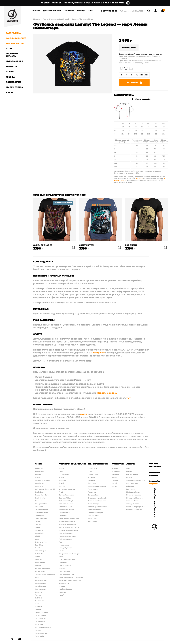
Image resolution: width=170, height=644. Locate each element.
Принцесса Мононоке (135, 498)
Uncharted (39, 624)
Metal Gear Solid (41, 580)
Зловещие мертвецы (67, 522)
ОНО (61, 557)
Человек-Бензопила (134, 510)
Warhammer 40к (41, 633)
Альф (61, 492)
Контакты (69, 11)
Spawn (114, 486)
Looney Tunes (93, 474)
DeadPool (115, 474)
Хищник (62, 586)
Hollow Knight (40, 563)
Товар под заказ (129, 48)
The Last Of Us (40, 619)
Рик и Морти (93, 489)
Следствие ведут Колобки (98, 498)
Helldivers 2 (39, 560)
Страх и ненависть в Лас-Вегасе (71, 577)
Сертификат (98, 354)
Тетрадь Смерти (132, 504)
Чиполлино (92, 522)
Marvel (114, 483)
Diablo (37, 527)
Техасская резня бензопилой (70, 580)
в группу (139, 179)
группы (84, 415)
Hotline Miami (40, 571)
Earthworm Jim (41, 542)
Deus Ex (38, 524)
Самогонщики (64, 571)
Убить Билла (64, 583)
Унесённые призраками (136, 507)
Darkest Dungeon (41, 510)
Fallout (37, 548)
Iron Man (115, 480)
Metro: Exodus (40, 583)
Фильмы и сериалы (72, 464)
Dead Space (39, 516)
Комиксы (118, 464)
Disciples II (39, 530)
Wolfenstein (39, 636)
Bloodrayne (39, 486)
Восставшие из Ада (66, 510)
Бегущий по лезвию (67, 495)
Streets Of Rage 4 (41, 613)
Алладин (91, 477)
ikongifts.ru (153, 484)
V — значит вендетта (67, 489)
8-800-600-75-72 (106, 11)
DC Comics (116, 472)
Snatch (62, 483)
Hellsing (129, 477)
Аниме (131, 464)
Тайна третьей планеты (97, 501)
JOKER (61, 477)
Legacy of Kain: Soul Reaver (45, 574)
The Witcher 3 (40, 621)
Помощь (81, 11)
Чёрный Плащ (93, 516)
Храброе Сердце (65, 589)
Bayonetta (39, 474)
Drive (61, 472)
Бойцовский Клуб (66, 501)
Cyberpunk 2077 (41, 504)
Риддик (62, 569)
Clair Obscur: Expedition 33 (45, 489)
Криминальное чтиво (67, 536)
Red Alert (38, 598)
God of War (39, 554)
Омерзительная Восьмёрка (70, 554)
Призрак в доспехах (134, 495)
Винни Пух (92, 483)
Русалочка (92, 492)
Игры (38, 464)
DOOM (37, 536)
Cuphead (38, 501)
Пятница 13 (63, 563)
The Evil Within (40, 616)
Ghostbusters (64, 474)
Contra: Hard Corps (42, 495)
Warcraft (38, 630)
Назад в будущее (65, 548)
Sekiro (37, 604)
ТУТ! (129, 399)
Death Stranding (41, 519)
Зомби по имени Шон (67, 524)
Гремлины (63, 516)
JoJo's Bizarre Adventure (136, 480)
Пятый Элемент (65, 566)
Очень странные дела (67, 560)
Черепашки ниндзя (95, 513)
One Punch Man (132, 483)
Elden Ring (39, 545)
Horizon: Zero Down (42, 569)
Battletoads (39, 472)
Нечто (61, 551)
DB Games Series (41, 513)
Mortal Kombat (41, 586)
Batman (115, 469)
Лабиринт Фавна (65, 539)
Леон (61, 542)
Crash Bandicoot (41, 498)
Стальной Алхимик (134, 501)
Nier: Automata (41, 589)
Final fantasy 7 (40, 551)
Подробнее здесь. (107, 394)
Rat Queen (131, 246)
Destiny (38, 522)
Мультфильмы (98, 464)
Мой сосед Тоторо (133, 492)
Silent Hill (38, 607)
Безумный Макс (65, 498)
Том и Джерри (94, 504)
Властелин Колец (66, 507)
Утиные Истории (94, 510)
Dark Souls (39, 507)
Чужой (61, 595)
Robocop (62, 480)
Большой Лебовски (67, 504)
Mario (37, 577)
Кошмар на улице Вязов (68, 530)
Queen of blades (43, 246)
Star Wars (63, 486)
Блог (91, 11)
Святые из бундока (66, 574)
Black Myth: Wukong (42, 480)
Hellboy (114, 477)
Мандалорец (64, 545)
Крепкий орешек (66, 533)
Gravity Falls (93, 469)
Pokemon (130, 486)
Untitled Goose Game (43, 627)
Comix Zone (39, 492)
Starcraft (38, 610)
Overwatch (39, 592)
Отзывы (36, 11)
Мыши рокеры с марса (97, 486)
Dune (37, 539)
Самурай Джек (94, 495)
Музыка (37, 19)
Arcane (62, 469)
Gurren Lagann (132, 474)
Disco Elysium (40, 533)
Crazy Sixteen (87, 246)
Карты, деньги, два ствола (69, 527)
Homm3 (38, 566)
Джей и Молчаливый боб (69, 519)
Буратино (92, 480)
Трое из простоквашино (97, 507)
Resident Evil (40, 601)
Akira (128, 469)
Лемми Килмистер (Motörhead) (56, 19)
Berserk (129, 472)
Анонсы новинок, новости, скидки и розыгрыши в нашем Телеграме (85, 3)
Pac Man (38, 595)
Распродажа (13, 33)
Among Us (39, 469)
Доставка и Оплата (52, 11)
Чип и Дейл (92, 519)
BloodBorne (39, 483)
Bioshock (38, 477)
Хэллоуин (63, 592)
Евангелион (131, 489)
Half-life (38, 557)
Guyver (91, 472)
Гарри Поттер (64, 513)
